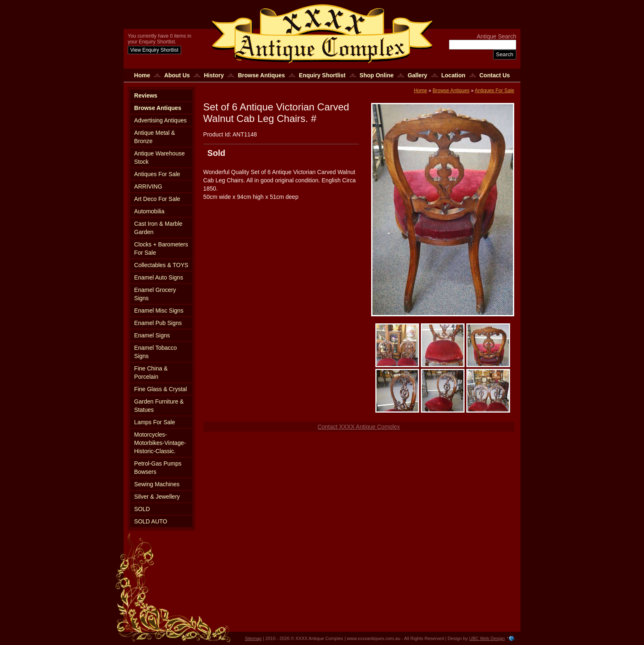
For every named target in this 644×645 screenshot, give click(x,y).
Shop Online (377, 75)
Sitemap (253, 638)
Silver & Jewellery (157, 497)
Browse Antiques (261, 75)
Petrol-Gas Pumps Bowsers (158, 468)
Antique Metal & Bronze (155, 137)
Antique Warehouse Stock (160, 158)
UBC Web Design (487, 638)
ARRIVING (148, 186)
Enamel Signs (152, 335)
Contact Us (495, 75)
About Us (177, 75)
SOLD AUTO (151, 521)
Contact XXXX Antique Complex (359, 427)
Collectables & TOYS (161, 265)
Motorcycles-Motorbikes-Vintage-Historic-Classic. (160, 443)
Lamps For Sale (155, 422)
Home (142, 75)
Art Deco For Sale (157, 199)
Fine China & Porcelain (151, 373)
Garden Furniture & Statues (159, 406)
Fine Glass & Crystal (161, 389)
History (214, 75)
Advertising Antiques (161, 120)
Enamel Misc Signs (159, 311)
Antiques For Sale (157, 174)
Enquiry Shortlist (322, 75)
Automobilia (149, 211)
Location (453, 75)
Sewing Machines (157, 484)
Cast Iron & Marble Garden (159, 228)
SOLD (142, 509)
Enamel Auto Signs (159, 277)
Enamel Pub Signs (158, 323)
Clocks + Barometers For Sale (161, 248)
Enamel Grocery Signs (155, 294)
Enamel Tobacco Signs (156, 352)
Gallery (417, 75)
